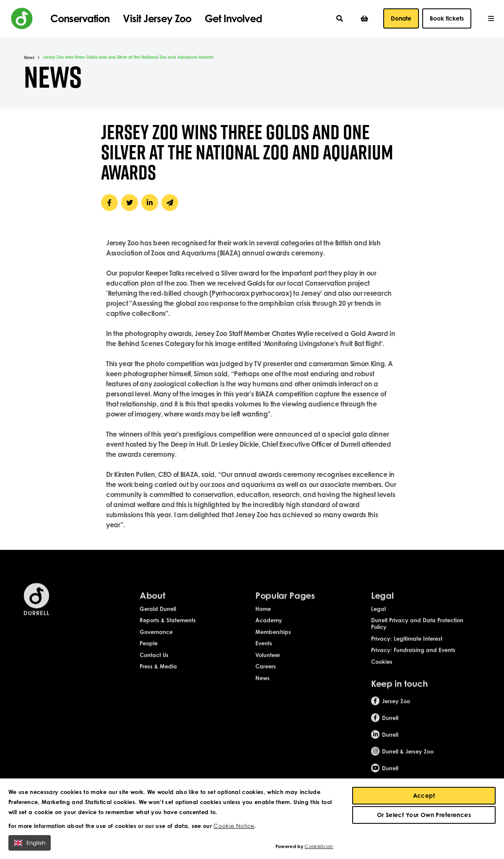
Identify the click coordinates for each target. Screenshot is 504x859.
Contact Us (154, 661)
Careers (266, 672)
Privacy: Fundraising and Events (413, 656)
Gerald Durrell (158, 614)
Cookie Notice (234, 826)
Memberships (273, 638)
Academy (269, 626)
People (149, 649)
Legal (378, 614)
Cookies (382, 667)
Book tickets (447, 18)
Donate (401, 18)
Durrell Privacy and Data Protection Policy (417, 630)
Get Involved (233, 18)
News (29, 57)
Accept (424, 795)
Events (264, 649)
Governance (156, 638)
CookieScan (319, 846)
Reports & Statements (168, 626)
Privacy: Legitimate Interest (407, 644)
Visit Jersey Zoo (157, 18)
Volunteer (268, 661)
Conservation (80, 18)
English (30, 843)
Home (263, 614)
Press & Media (158, 672)
